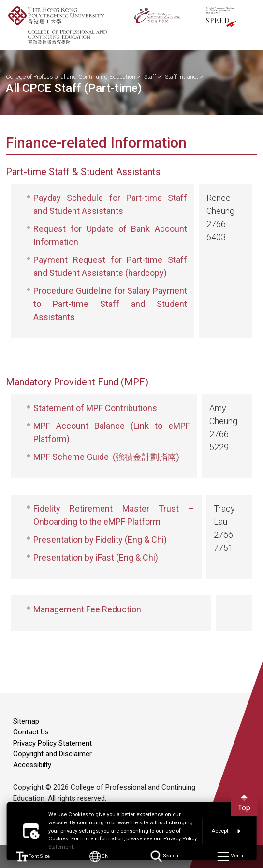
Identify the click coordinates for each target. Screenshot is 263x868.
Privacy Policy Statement (52, 743)
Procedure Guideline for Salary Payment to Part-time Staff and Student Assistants (110, 304)
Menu (230, 856)
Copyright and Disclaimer (52, 754)
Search (164, 856)
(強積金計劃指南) (146, 457)
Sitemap (26, 721)
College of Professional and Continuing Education (71, 77)
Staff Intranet (182, 77)
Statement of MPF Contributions (95, 408)
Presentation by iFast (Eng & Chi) (96, 557)
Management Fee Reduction (87, 609)
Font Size (33, 857)
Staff (150, 77)
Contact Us (31, 732)
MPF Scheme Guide (71, 457)
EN (98, 856)
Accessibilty (32, 765)
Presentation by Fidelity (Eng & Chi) (100, 540)
